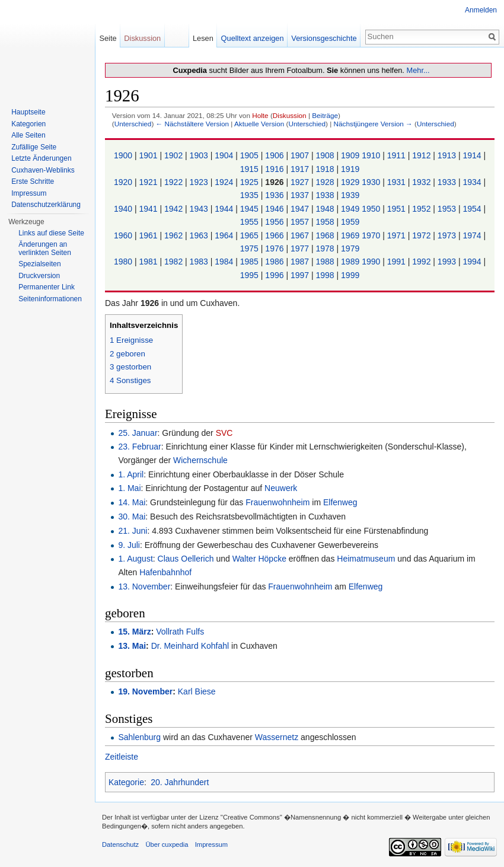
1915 (251, 169)
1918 (326, 169)
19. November (145, 691)
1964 (225, 235)
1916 (275, 169)
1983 (200, 262)
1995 (251, 275)
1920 (124, 182)
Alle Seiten (28, 135)
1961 (149, 235)
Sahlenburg (139, 737)
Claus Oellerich (186, 559)
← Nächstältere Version (192, 124)
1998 (326, 275)
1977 (301, 248)
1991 (398, 262)
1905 (251, 155)
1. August (135, 559)
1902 (175, 155)
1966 (275, 235)
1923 (200, 182)
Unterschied (133, 124)
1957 (301, 222)
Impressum (29, 193)
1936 (275, 195)
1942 (175, 209)
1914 (473, 155)
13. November (144, 586)
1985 (251, 262)
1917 (301, 169)
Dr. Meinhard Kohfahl (190, 646)
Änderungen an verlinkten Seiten (45, 248)
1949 (351, 209)
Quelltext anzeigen (253, 38)
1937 (301, 195)
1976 (275, 248)
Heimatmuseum (366, 559)
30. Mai (132, 517)
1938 (326, 195)
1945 (251, 209)
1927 (301, 182)
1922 (175, 182)
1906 (275, 155)
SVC (224, 433)
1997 (301, 275)
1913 (448, 155)
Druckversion (39, 276)
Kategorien (28, 124)
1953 (448, 209)
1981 (149, 262)
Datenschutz (120, 844)
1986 (275, 262)
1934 (473, 182)
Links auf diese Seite (51, 233)
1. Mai (129, 488)
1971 (398, 235)
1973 (448, 235)
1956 (275, 222)
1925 (251, 182)
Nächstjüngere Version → (373, 124)
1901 (149, 155)
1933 (448, 182)
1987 (301, 262)
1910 (372, 155)
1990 (372, 262)
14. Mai (132, 502)
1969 (351, 235)
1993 (448, 262)
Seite (108, 38)
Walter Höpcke (259, 559)
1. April (131, 474)
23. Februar (139, 447)
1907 (301, 155)
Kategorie (126, 782)
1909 (351, 155)
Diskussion (290, 115)
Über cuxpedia (167, 844)
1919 (350, 169)
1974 (473, 235)
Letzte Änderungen (41, 158)
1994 (473, 262)
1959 (350, 222)
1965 (251, 235)
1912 (422, 155)
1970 (372, 235)
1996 (275, 275)
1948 (326, 209)
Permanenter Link (47, 287)
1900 (124, 155)
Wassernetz (277, 737)
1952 (422, 209)
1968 (326, 235)
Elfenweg (340, 502)
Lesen (203, 38)
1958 (326, 222)
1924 (225, 182)
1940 (124, 209)
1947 (301, 209)
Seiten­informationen (50, 299)
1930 (372, 182)
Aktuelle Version (259, 124)
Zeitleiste (122, 757)
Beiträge (325, 115)
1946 (275, 209)
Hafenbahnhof (165, 572)
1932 (422, 182)
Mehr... (418, 70)
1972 (422, 235)
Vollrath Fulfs (180, 632)
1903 (200, 155)
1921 (149, 182)
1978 (326, 248)
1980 (124, 262)
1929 (351, 182)
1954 (473, 209)
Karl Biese (197, 691)
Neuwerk (281, 488)
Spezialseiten (39, 264)
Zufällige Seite (34, 147)
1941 (149, 209)
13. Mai (132, 646)
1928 (326, 182)
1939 (350, 195)
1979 (350, 248)
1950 (372, 209)
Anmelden (481, 10)
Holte (260, 115)
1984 (225, 262)
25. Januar (138, 433)
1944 (225, 209)
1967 (301, 235)
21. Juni (133, 531)
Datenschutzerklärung (46, 205)
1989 (351, 262)
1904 (225, 155)
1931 (398, 182)
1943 (200, 209)
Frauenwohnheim (277, 502)
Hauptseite (28, 112)
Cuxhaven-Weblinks (43, 170)
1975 (251, 248)
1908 (326, 155)
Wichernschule (200, 460)
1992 (422, 262)
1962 (175, 235)
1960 (124, 235)
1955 (251, 222)
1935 (251, 195)
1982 (175, 262)
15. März (134, 632)
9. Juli (129, 545)
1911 (398, 155)
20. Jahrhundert (180, 782)
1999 (350, 275)
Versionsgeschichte (324, 38)
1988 (326, 262)
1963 (200, 235)
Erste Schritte (33, 181)
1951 (398, 209)
